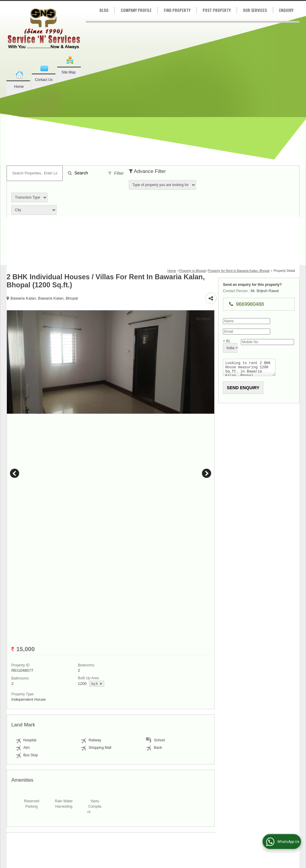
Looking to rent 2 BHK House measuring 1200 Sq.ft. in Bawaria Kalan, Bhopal (264, 369)
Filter (116, 173)
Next (218, 502)
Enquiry (286, 10)
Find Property (177, 10)
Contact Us (44, 80)
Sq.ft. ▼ (30, 740)
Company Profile (136, 10)
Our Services (255, 10)
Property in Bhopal (193, 271)
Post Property (217, 10)
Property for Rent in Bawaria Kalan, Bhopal (239, 271)
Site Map (69, 72)
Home (19, 87)
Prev (16, 502)
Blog (104, 10)
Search (78, 173)
